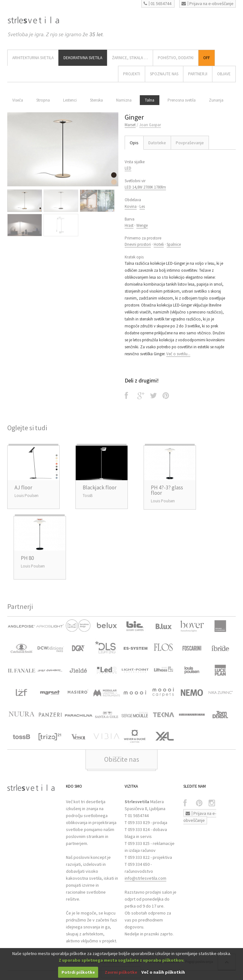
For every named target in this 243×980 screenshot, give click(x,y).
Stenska (96, 100)
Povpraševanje (190, 143)
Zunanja (216, 100)
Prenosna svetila (182, 100)
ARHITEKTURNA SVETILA (33, 58)
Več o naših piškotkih (163, 972)
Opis (134, 143)
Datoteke (157, 143)
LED (128, 168)
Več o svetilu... (178, 354)
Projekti (132, 74)
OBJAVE (224, 74)
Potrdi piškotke (78, 972)
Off (207, 58)
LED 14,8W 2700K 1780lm (145, 187)
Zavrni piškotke (121, 972)
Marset (130, 125)
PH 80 (27, 558)
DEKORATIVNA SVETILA (83, 58)
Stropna (43, 100)
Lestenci (70, 100)
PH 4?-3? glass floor (167, 490)
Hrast (129, 225)
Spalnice (174, 244)
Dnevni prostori (138, 244)
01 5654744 (157, 3)
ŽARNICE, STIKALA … (130, 58)
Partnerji (198, 74)
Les (142, 206)
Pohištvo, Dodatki (176, 58)
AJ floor (23, 487)
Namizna (124, 100)
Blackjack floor (100, 487)
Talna (150, 100)
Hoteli (159, 244)
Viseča (18, 100)
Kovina (131, 206)
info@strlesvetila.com (145, 878)
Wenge (142, 225)
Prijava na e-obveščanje (207, 3)
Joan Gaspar (150, 125)
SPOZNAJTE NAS (164, 74)
